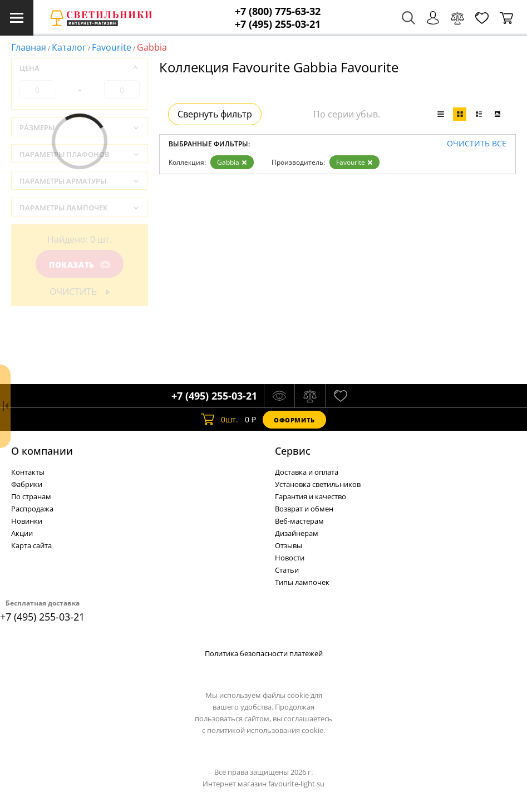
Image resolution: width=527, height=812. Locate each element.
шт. (220, 420)
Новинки (27, 521)
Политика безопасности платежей (264, 653)
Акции (22, 533)
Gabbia (232, 162)
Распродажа (32, 509)
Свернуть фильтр (215, 114)
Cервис (293, 451)
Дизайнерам (297, 533)
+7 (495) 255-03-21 (278, 24)
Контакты (28, 472)
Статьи (287, 570)
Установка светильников (318, 484)
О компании (42, 451)
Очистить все (477, 144)
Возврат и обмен (304, 509)
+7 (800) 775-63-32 (278, 11)
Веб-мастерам (299, 521)
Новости (290, 558)
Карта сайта (31, 545)
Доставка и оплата (307, 472)
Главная (29, 47)
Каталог (69, 47)
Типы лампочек (302, 582)
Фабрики (27, 484)
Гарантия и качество (311, 496)
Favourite (112, 47)
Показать (80, 265)
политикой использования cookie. (266, 730)
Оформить (294, 420)
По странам (31, 496)
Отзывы (289, 545)
